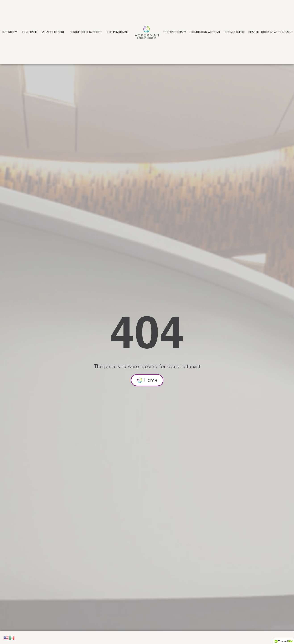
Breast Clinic (236, 32)
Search (254, 32)
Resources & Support (87, 32)
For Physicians (119, 32)
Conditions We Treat (206, 32)
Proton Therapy (175, 32)
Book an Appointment (277, 32)
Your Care (30, 32)
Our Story (10, 32)
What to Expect (54, 32)
